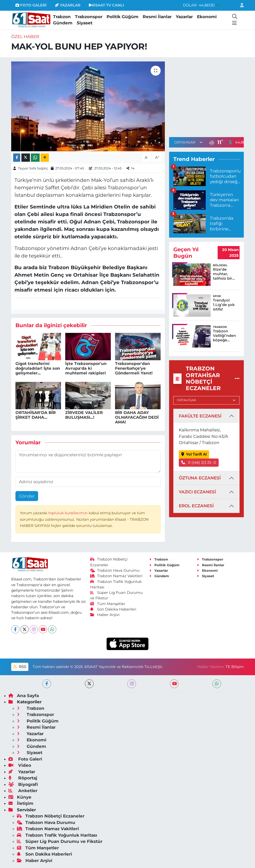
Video (20, 765)
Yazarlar (184, 17)
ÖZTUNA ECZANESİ (200, 478)
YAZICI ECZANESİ (197, 492)
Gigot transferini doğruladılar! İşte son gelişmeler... (38, 368)
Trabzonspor (89, 17)
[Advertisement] (211, 96)
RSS (20, 667)
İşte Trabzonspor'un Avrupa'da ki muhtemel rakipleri (86, 368)
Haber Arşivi (105, 615)
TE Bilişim (235, 667)
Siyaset (85, 23)
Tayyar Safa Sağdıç (33, 168)
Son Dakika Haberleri (113, 609)
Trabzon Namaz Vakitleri (116, 576)
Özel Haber (25, 37)
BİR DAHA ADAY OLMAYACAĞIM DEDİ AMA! (137, 417)
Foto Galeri (25, 759)
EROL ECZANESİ (196, 506)
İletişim (21, 803)
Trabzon (62, 17)
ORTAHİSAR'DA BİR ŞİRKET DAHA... (36, 415)
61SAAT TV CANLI (106, 5)
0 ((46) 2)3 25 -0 (199, 462)
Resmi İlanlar (157, 17)
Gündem (63, 23)
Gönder (27, 496)
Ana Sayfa (24, 696)
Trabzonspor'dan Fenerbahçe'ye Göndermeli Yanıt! (134, 368)
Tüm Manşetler (108, 604)
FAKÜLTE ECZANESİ (200, 416)
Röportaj (23, 778)
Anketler (23, 791)
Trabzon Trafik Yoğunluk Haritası (57, 835)
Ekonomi (207, 17)
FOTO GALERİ (31, 5)
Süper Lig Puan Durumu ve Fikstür (60, 841)
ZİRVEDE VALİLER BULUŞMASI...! (84, 415)
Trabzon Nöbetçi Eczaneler (51, 816)
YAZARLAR (68, 5)
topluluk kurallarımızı (68, 513)
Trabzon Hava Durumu (115, 570)
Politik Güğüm (123, 17)
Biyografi (23, 784)
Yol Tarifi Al (194, 454)
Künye (20, 797)
